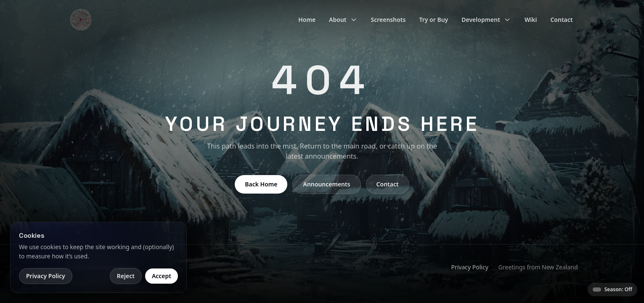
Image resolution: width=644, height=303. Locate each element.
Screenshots (388, 20)
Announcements (326, 184)
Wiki (531, 20)
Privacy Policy (469, 267)
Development (486, 20)
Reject (126, 276)
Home (307, 20)
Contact (561, 20)
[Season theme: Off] (612, 290)
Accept (162, 276)
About (343, 20)
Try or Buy (433, 20)
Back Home (261, 184)
